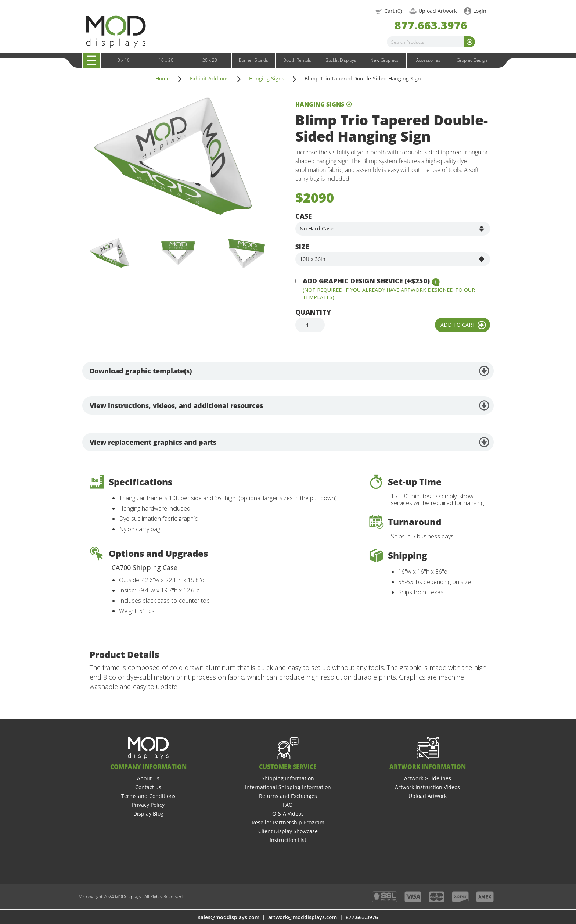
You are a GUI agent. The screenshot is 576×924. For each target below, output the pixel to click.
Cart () (393, 11)
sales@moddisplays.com (229, 917)
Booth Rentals (297, 60)
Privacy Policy (148, 805)
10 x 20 (166, 60)
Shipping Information (288, 778)
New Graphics (384, 60)
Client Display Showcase (288, 831)
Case (303, 216)
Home (163, 78)
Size (302, 247)
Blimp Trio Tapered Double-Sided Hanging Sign (363, 78)
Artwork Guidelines (428, 778)
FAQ (288, 805)
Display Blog (148, 814)
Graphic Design (472, 60)
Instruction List (288, 840)
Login (480, 11)
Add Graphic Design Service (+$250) (366, 281)
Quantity (313, 312)
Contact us (148, 787)
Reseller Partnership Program (288, 822)
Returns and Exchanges (288, 796)
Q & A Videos (288, 814)
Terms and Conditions (148, 796)
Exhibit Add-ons (209, 78)
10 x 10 (122, 60)
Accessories (428, 60)
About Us (148, 778)
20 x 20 (210, 60)
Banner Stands (253, 60)
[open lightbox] (174, 160)
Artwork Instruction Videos (427, 787)
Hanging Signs (267, 78)
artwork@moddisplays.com (303, 917)
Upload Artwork (438, 11)
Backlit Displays (341, 60)
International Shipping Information (288, 787)
